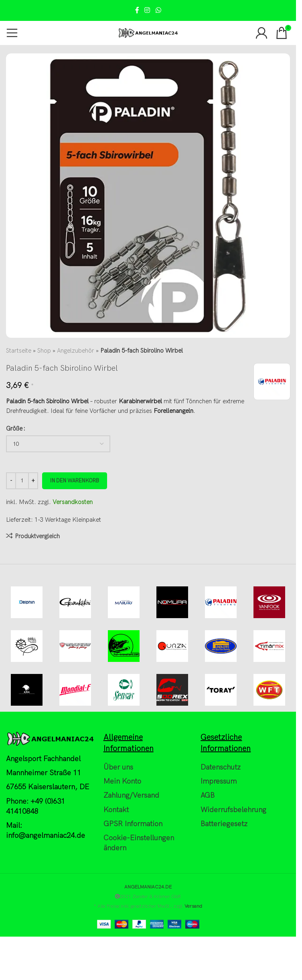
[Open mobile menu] (12, 33)
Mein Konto (122, 782)
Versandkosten (73, 502)
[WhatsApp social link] (158, 10)
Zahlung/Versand (131, 796)
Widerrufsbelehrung (233, 810)
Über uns (118, 767)
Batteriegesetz (224, 824)
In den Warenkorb (75, 481)
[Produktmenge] (22, 481)
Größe (14, 429)
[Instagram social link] (147, 10)
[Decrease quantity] (11, 481)
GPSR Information (133, 824)
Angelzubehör (76, 351)
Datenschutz (221, 767)
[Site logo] (148, 33)
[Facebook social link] (137, 10)
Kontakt (116, 810)
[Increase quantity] (33, 481)
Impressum (219, 782)
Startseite (19, 351)
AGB (208, 796)
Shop (44, 351)
